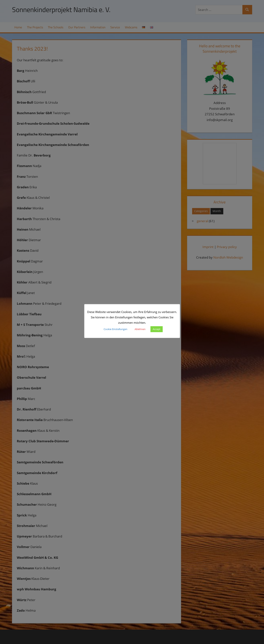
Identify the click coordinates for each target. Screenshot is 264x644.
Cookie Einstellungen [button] (115, 329)
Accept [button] (157, 329)
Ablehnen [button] (140, 329)
